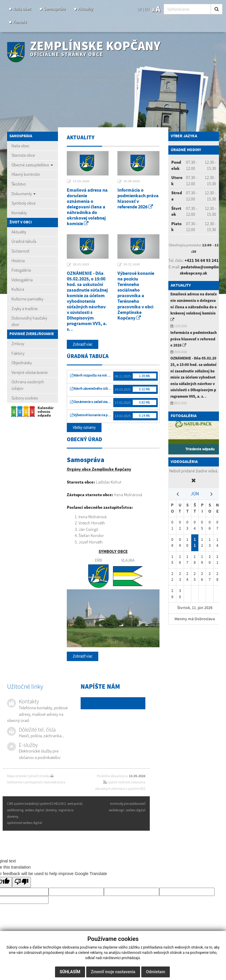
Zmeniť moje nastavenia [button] (113, 972)
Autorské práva (55, 782)
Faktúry (18, 353)
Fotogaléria (21, 270)
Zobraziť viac (83, 344)
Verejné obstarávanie (30, 372)
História (18, 261)
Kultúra (18, 289)
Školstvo (19, 184)
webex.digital (136, 810)
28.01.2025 (81, 265)
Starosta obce (23, 155)
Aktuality (85, 9)
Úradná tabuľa (24, 241)
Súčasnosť (20, 251)
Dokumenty (24, 194)
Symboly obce (24, 203)
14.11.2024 (132, 265)
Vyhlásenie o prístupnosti (25, 782)
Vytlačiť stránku (41, 776)
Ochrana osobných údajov (28, 385)
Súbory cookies (25, 398)
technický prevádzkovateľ (128, 804)
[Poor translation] (21, 882)
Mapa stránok (16, 776)
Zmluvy (18, 344)
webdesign (117, 810)
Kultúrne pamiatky (27, 299)
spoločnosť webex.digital (25, 823)
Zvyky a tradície (25, 309)
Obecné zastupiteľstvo (32, 165)
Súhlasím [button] (70, 972)
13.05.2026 (81, 181)
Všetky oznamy (84, 428)
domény (51, 810)
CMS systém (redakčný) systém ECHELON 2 (36, 804)
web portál (75, 804)
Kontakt (20, 22)
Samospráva (54, 9)
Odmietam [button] (156, 972)
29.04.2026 (132, 181)
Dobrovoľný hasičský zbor (29, 321)
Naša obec (22, 9)
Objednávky (22, 363)
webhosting (15, 810)
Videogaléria (22, 280)
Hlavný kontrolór (26, 174)
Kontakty (19, 213)
